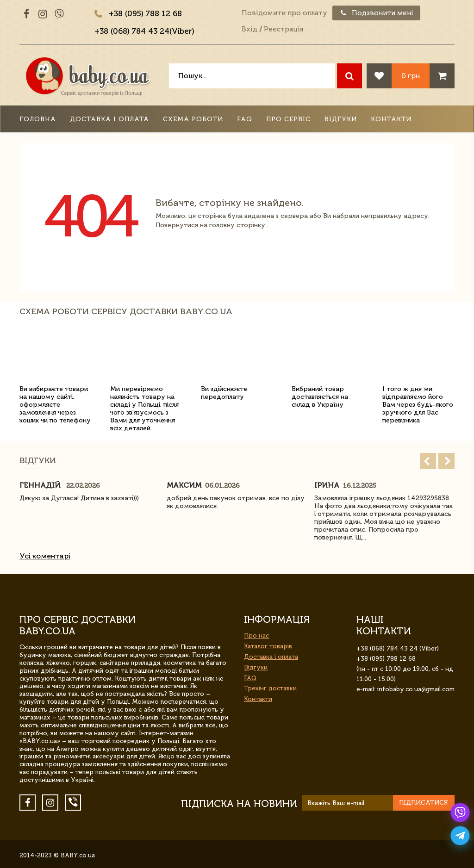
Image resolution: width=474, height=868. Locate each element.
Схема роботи (193, 119)
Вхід (249, 29)
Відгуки (341, 119)
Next (446, 461)
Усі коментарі (45, 556)
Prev (428, 461)
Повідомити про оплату (284, 13)
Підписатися (424, 803)
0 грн (411, 76)
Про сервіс (288, 119)
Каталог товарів (268, 646)
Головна (38, 119)
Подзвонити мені (376, 13)
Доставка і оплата (109, 119)
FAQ (245, 119)
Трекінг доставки (270, 688)
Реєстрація (284, 29)
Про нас (256, 635)
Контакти (391, 119)
